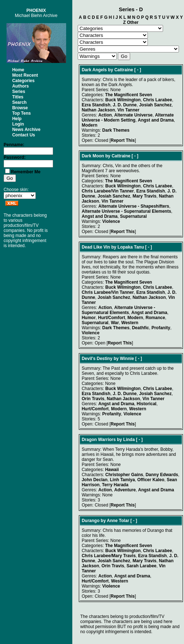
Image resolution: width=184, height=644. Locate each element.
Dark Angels (94, 70)
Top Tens (22, 113)
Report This (123, 140)
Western (130, 323)
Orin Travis (93, 399)
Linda (129, 440)
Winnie (127, 359)
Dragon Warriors (99, 440)
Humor (89, 318)
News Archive (26, 130)
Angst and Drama (156, 120)
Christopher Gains (124, 475)
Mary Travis (145, 196)
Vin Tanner (129, 110)
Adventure (125, 490)
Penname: (14, 145)
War (115, 323)
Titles (18, 97)
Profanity (161, 328)
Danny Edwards (162, 475)
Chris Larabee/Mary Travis (109, 556)
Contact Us (24, 135)
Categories (23, 81)
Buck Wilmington (123, 100)
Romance (155, 318)
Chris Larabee (158, 100)
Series (19, 92)
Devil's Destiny (97, 359)
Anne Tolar (118, 521)
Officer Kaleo (151, 480)
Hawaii (112, 470)
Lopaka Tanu (131, 247)
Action (105, 115)
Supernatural (133, 216)
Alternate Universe (133, 115)
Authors (21, 86)
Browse (20, 108)
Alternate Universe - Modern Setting (128, 118)
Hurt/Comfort (112, 318)
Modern (89, 125)
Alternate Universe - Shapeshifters (134, 206)
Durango (91, 521)
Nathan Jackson (98, 110)
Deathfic (140, 328)
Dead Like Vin (96, 247)
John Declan (95, 480)
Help (17, 119)
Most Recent (25, 75)
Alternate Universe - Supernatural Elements (126, 211)
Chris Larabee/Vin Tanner (108, 191)
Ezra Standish (96, 105)
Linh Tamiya (122, 480)
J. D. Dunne (125, 105)
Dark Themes (116, 130)
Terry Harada (115, 485)
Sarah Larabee (142, 566)
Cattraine (124, 70)
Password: (15, 157)
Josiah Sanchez (155, 105)
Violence (111, 221)
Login (18, 124)
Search (20, 102)
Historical (147, 404)
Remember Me (26, 172)
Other (133, 22)
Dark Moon (93, 156)
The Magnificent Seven (129, 95)
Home (18, 70)
